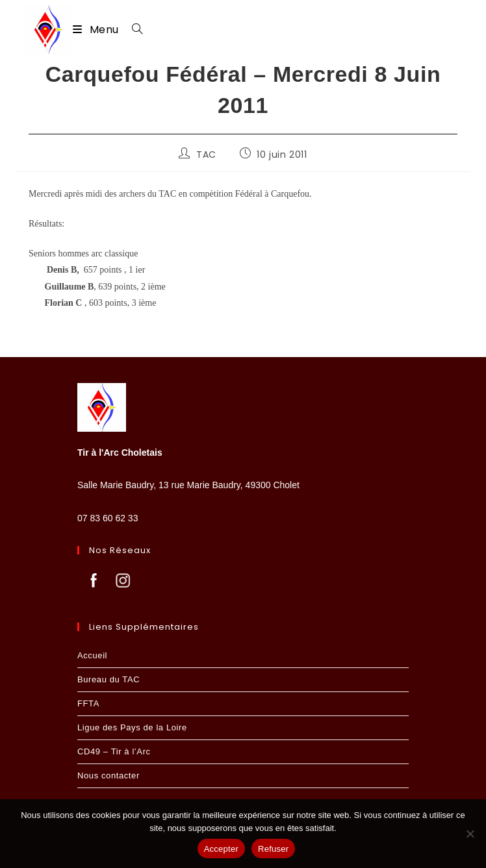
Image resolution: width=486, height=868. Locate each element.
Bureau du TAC (109, 679)
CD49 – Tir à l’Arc (114, 751)
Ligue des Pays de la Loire (132, 727)
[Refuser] (470, 834)
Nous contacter (109, 775)
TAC (206, 155)
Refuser (273, 849)
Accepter (221, 849)
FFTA (88, 703)
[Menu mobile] (97, 30)
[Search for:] (133, 30)
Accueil (92, 655)
